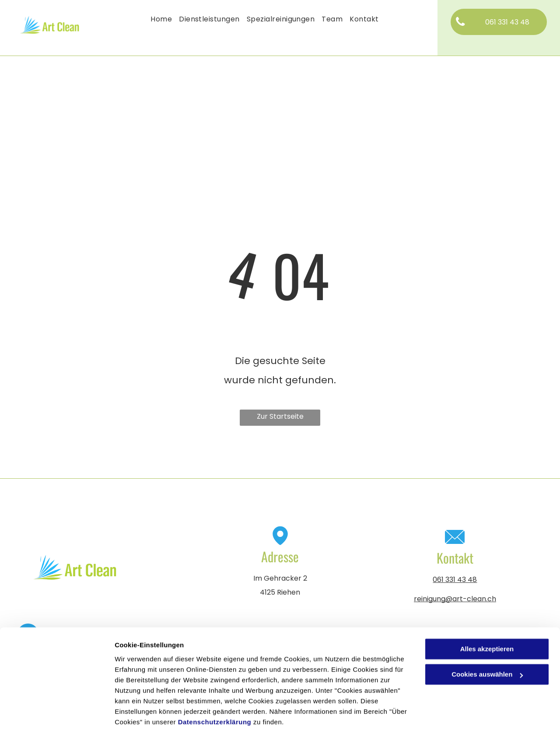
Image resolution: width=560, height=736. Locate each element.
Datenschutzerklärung (215, 695)
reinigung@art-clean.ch (455, 599)
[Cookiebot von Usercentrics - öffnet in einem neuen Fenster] (57, 719)
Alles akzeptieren (487, 622)
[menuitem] (161, 19)
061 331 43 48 (455, 580)
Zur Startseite (280, 416)
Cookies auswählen (145, 719)
